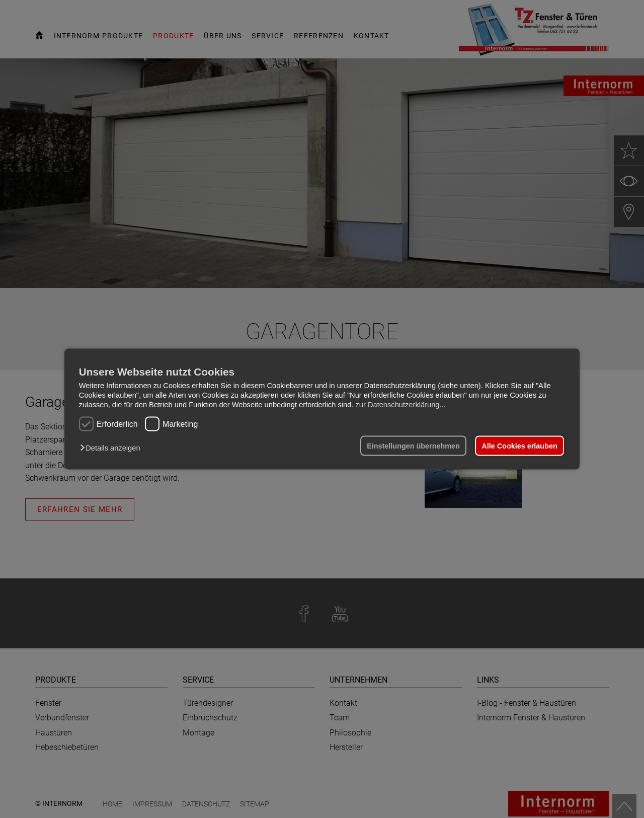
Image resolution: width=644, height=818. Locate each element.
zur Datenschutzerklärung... (400, 404)
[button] (112, 448)
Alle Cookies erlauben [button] (519, 446)
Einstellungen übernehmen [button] (413, 446)
